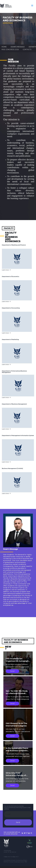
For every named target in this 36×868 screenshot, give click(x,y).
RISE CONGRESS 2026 (10, 50)
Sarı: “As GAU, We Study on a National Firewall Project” (17, 693)
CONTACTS (27, 50)
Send (18, 822)
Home (4, 47)
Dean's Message (18, 47)
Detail (12, 671)
